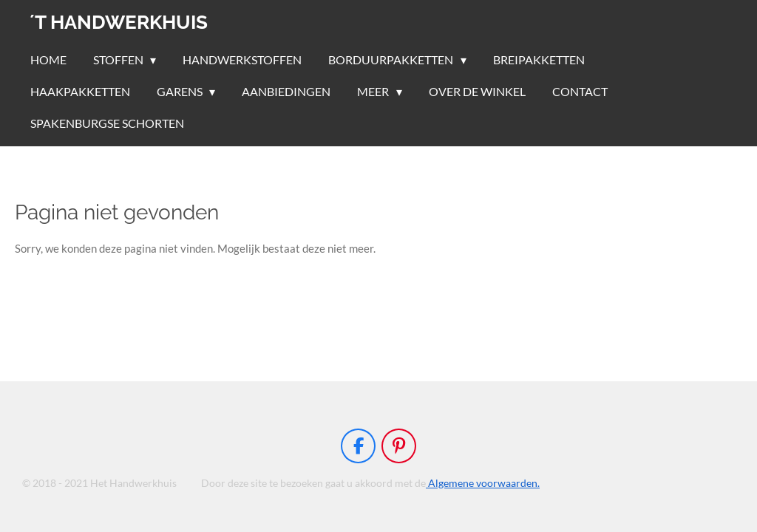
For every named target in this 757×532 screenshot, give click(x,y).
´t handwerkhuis (119, 22)
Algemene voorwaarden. (483, 483)
